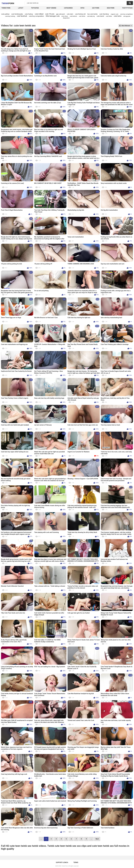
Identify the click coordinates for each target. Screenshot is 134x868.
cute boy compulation (36, 16)
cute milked (39, 14)
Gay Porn (96, 8)
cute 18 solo (50, 14)
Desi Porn (111, 8)
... (91, 839)
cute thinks (109, 16)
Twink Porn (6, 8)
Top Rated (35, 8)
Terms (76, 862)
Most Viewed (51, 8)
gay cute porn (61, 14)
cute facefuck (22, 16)
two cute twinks (92, 14)
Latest (21, 8)
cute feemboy (104, 14)
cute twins (118, 16)
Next (97, 839)
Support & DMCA (62, 862)
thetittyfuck (127, 8)
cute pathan (5, 14)
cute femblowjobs (17, 14)
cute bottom (73, 16)
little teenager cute (53, 16)
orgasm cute (115, 14)
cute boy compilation (127, 14)
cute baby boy (91, 16)
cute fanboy (29, 14)
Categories (68, 8)
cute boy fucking (10, 16)
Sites (82, 8)
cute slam (70, 14)
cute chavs (65, 16)
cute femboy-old (80, 14)
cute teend (100, 16)
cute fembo (82, 16)
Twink (8, 3)
